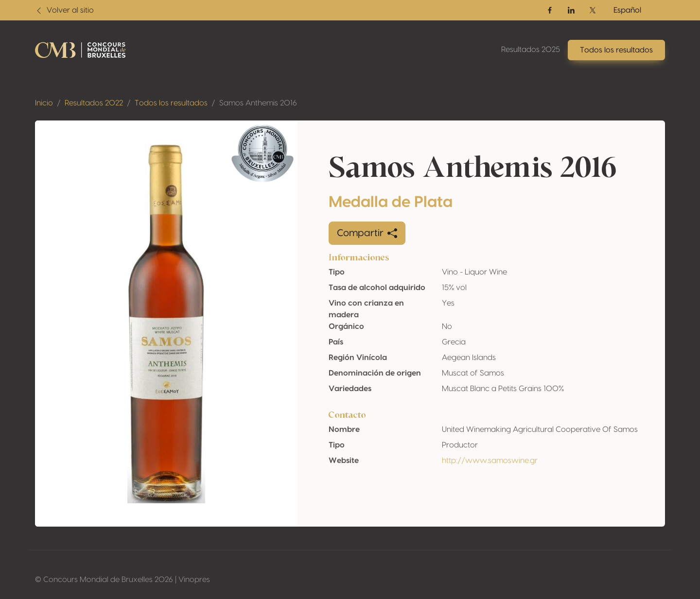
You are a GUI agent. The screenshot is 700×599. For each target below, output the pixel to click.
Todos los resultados (171, 103)
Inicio (44, 103)
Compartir (367, 233)
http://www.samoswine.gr (490, 461)
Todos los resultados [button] (616, 50)
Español (627, 10)
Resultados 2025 (531, 50)
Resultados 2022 (94, 103)
